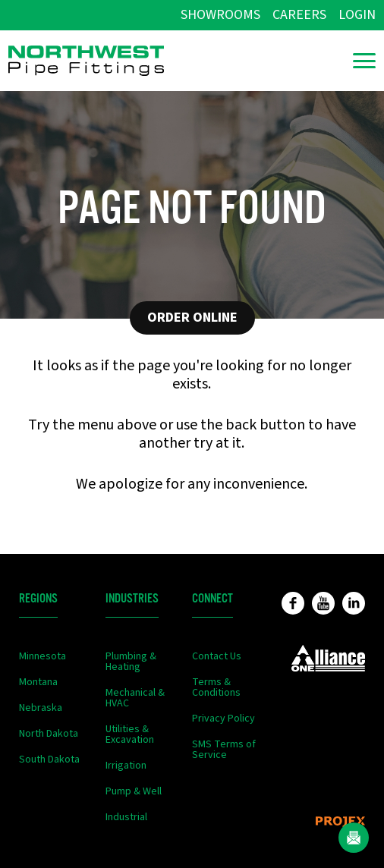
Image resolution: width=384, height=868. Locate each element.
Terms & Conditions (216, 687)
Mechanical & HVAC (135, 698)
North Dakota (49, 734)
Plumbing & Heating (131, 662)
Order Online (192, 318)
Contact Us (217, 656)
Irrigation (126, 766)
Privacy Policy (223, 719)
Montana (38, 682)
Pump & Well (134, 791)
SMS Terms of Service (224, 750)
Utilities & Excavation (130, 734)
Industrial (126, 817)
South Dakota (49, 759)
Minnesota (42, 656)
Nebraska (41, 708)
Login (357, 15)
